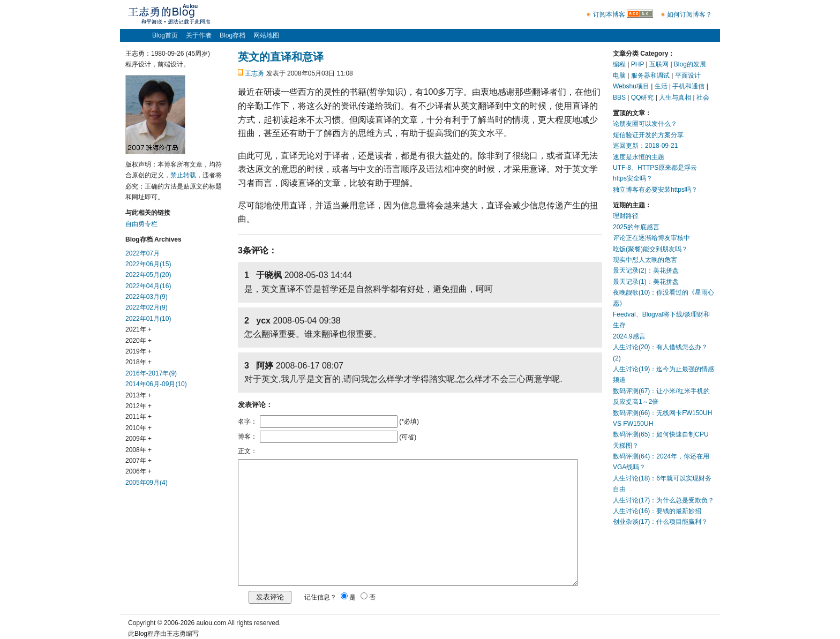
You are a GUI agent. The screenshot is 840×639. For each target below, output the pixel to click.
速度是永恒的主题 (639, 157)
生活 (661, 86)
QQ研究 (643, 97)
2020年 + (138, 341)
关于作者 (199, 35)
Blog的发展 (690, 64)
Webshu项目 (631, 86)
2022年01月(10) (148, 319)
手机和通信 (688, 86)
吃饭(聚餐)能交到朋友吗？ (650, 249)
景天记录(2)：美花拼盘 (646, 270)
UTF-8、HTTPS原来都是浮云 (655, 168)
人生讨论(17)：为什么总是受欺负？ (663, 500)
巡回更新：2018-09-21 (645, 146)
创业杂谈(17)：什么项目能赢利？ (660, 522)
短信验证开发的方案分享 (648, 135)
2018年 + (138, 362)
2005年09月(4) (147, 483)
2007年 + (138, 461)
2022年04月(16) (148, 286)
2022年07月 (142, 253)
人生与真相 (675, 97)
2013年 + (138, 395)
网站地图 (266, 35)
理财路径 (626, 216)
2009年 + (138, 439)
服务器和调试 (650, 76)
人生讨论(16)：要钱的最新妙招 (657, 511)
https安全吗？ (633, 178)
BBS (619, 97)
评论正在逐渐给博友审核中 (651, 238)
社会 (703, 97)
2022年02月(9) (147, 307)
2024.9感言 (629, 336)
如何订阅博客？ (689, 14)
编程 (619, 64)
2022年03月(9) (147, 297)
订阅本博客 (609, 14)
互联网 (659, 64)
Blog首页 (165, 35)
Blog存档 (232, 35)
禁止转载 (183, 175)
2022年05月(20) (148, 275)
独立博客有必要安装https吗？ (655, 190)
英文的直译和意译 (281, 57)
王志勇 (254, 73)
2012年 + (138, 406)
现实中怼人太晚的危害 (645, 260)
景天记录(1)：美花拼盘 (646, 282)
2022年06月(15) (148, 264)
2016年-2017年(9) (151, 373)
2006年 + (138, 471)
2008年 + (138, 450)
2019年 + (138, 351)
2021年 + (138, 329)
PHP (637, 64)
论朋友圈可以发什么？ (645, 124)
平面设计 (688, 76)
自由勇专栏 (141, 224)
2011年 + (138, 417)
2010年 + (138, 428)
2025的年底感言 (636, 227)
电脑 (619, 76)
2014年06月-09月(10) (156, 384)
